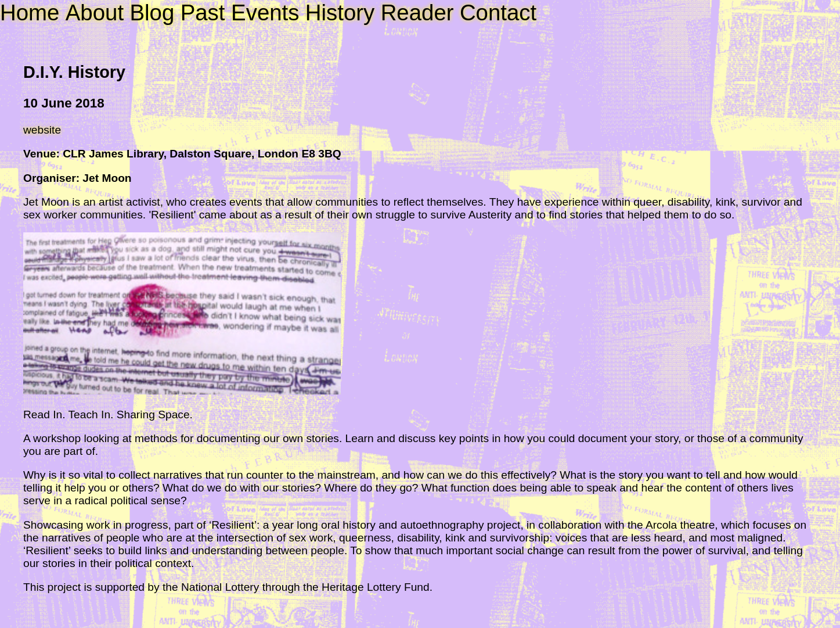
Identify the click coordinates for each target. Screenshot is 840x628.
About (95, 12)
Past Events (240, 12)
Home (30, 12)
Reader (417, 12)
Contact (498, 12)
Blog (152, 12)
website (42, 130)
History (340, 12)
